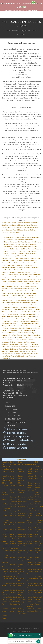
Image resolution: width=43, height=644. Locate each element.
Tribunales (15, 321)
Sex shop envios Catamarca (22, 532)
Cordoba (14, 223)
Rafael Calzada (20, 293)
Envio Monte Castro (37, 464)
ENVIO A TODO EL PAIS (14, 419)
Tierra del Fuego (18, 230)
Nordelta (36, 284)
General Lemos (28, 263)
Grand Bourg (12, 265)
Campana (10, 340)
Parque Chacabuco (23, 288)
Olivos (22, 286)
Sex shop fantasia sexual (13, 539)
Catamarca (12, 228)
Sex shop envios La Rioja (38, 532)
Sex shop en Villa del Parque (5, 532)
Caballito (11, 249)
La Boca (30, 270)
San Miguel (30, 316)
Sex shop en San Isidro (30, 525)
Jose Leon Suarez (20, 270)
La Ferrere (37, 270)
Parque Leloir (6, 291)
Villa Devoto (6, 312)
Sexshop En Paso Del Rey (31, 585)
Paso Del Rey (19, 298)
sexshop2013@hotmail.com (18, 395)
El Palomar (18, 263)
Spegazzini (5, 358)
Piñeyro (34, 298)
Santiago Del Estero (33, 328)
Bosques (16, 247)
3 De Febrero (6, 237)
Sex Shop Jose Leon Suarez (5, 546)
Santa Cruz (5, 232)
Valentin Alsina (14, 305)
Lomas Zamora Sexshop (21, 478)
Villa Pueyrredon (7, 323)
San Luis (34, 225)
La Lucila (5, 272)
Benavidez (5, 342)
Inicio (19, 35)
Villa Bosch (5, 309)
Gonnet (28, 351)
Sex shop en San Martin (38, 525)
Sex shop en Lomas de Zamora (5, 518)
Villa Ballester (34, 307)
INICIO (8, 403)
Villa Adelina (24, 307)
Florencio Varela (28, 260)
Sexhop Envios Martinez (13, 567)
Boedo (10, 247)
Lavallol (33, 272)
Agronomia (31, 237)
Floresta (4, 263)
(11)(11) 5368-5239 (17, 391)
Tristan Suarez (25, 321)
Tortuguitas (6, 321)
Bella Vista (32, 244)
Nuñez (4, 286)
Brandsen (32, 340)
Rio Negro (33, 230)
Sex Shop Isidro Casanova (30, 539)
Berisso (25, 340)
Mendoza (27, 223)
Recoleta (22, 295)
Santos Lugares (22, 319)
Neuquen (12, 232)
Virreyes (5, 326)
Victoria (16, 307)
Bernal (4, 247)
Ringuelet (12, 354)
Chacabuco (29, 337)
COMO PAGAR (10, 412)
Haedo (27, 265)
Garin (16, 347)
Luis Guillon (28, 277)
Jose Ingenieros (7, 270)
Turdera (4, 305)
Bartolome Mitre (8, 244)
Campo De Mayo (21, 249)
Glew (39, 279)
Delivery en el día (14, 433)
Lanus (28, 272)
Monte (34, 351)
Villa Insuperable (12, 314)
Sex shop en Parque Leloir (30, 518)
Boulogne (24, 247)
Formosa (9, 230)
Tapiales (17, 326)
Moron (24, 284)
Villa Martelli (12, 316)
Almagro (21, 240)
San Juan (4, 228)
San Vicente (31, 356)
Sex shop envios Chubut (30, 532)
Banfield (21, 242)
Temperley (25, 326)
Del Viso (27, 342)
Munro (30, 284)
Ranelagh (15, 295)
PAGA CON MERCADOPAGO (16, 422)
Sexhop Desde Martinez (38, 560)
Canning (31, 249)
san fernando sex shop (5, 492)
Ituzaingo (26, 267)
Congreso (29, 256)
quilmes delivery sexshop (30, 485)
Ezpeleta (19, 260)
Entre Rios (5, 225)
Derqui (33, 342)
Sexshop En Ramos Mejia (22, 592)
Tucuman (34, 223)
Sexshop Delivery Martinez (38, 574)
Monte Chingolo (34, 281)
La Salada (13, 272)
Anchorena (29, 240)
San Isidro (23, 302)
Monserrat (17, 284)
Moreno (4, 354)
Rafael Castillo (31, 293)
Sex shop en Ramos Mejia (22, 525)
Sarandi (31, 319)
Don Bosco (23, 258)
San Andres (13, 300)
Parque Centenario (8, 288)
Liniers (11, 274)
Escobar (31, 258)
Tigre (36, 319)
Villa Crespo (23, 309)
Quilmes (11, 293)
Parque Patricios (18, 291)
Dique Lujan (14, 344)
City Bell (13, 251)
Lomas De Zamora (21, 274)
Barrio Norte (37, 242)
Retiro (11, 298)
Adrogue (23, 237)
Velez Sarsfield (25, 305)
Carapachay (12, 256)
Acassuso (15, 237)
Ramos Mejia (6, 295)
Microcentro (12, 281)
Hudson (33, 265)
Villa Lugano (24, 314)
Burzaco (4, 249)
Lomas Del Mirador (34, 274)
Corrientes (13, 225)
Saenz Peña (6, 356)
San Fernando (14, 302)
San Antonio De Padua (26, 300)
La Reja (19, 349)
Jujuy (3, 230)
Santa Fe (20, 223)
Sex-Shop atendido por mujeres (39, 567)
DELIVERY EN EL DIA (12, 416)
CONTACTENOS (11, 425)
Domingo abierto (14, 444)
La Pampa (27, 225)
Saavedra (5, 300)
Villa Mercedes (20, 356)
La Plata (13, 349)
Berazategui (32, 247)
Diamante (5, 344)
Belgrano (24, 244)
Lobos (22, 351)
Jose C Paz (35, 267)
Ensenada (10, 347)
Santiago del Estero (33, 228)
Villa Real (17, 323)
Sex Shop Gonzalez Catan (21, 539)
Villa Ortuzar (35, 321)
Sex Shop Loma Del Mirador (38, 546)
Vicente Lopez (7, 307)
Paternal (28, 298)
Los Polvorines (18, 277)
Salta (24, 228)
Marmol (13, 279)
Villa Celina (14, 309)
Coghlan (20, 254)
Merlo (5, 281)
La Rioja (19, 228)
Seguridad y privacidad (17, 436)
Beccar (17, 244)
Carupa (20, 342)
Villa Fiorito (26, 312)
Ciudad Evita (21, 251)
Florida (11, 263)
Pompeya (28, 291)
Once (27, 286)
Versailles (35, 305)
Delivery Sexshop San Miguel (22, 611)
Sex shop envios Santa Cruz (5, 539)
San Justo (31, 302)
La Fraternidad (28, 349)
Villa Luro (32, 314)
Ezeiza (12, 260)
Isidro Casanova (16, 267)
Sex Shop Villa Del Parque (30, 560)
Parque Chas (35, 288)
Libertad (5, 274)
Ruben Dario (35, 354)
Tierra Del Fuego (35, 326)
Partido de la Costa (23, 354)
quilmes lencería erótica (38, 485)
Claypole (13, 254)
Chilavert (13, 342)
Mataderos (28, 279)
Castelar (5, 251)
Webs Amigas (22, 460)
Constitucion (6, 258)
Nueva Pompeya (13, 286)
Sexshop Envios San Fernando (30, 604)
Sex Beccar (30, 490)
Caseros (38, 249)
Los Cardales (14, 351)
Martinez (20, 279)
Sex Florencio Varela (38, 492)
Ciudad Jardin (31, 251)
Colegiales (28, 254)
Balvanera (14, 242)
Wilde (11, 326)
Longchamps (7, 277)
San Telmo (11, 319)
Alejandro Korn (12, 240)
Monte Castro (22, 281)
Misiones (20, 225)
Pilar (12, 356)
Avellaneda (5, 242)
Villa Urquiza (35, 323)
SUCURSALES (10, 406)
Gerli (35, 279)
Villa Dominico (16, 312)
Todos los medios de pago (19, 440)
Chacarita (21, 256)
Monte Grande (7, 284)
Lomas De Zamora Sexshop (30, 471)
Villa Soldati (26, 323)
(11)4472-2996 (17, 393)
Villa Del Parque (34, 309)
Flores (37, 260)
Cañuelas (18, 340)
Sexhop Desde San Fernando (5, 567)
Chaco (18, 232)
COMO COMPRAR (12, 409)
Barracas (28, 242)
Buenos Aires (6, 223)
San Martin (22, 316)
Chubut (26, 230)
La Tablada (21, 272)
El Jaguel (33, 344)
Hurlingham (6, 267)
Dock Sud (15, 258)
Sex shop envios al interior (13, 532)
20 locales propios (15, 429)
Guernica (20, 265)
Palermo (33, 286)
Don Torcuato (24, 344)
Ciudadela (5, 254)
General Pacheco (25, 347)
